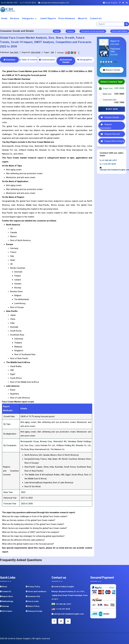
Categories (30, 18)
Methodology (7, 601)
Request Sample (112, 70)
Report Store (6, 596)
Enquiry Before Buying (112, 141)
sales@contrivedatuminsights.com (54, 3)
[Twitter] (124, 3)
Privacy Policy (33, 587)
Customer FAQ (33, 596)
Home (4, 18)
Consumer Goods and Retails (93, 31)
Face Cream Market (120, 31)
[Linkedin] (127, 3)
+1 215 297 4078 (28, 3)
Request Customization (105, 126)
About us (83, 18)
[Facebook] (121, 3)
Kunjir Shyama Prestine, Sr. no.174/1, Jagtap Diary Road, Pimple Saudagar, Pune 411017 (70, 595)
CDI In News (6, 611)
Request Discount (110, 134)
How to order (32, 601)
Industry (70, 31)
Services (15, 18)
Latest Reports (48, 18)
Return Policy (33, 606)
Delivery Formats (34, 611)
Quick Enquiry (110, 3)
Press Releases (67, 18)
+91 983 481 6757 (9, 3)
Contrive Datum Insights (63, 587)
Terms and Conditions (36, 591)
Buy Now (112, 109)
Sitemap (4, 606)
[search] (127, 24)
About (3, 587)
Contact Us (96, 18)
